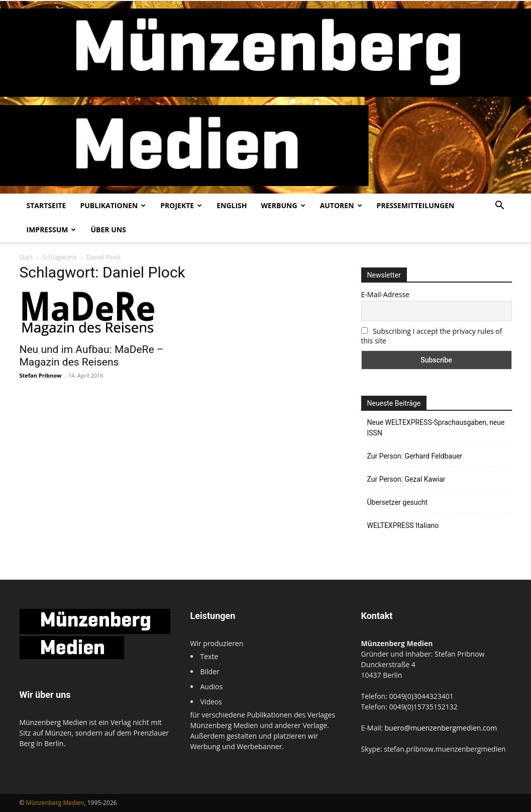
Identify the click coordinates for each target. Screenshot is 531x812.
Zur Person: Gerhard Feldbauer (415, 456)
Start (26, 257)
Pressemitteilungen (416, 205)
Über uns (108, 230)
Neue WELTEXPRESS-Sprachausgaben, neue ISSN (436, 428)
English (232, 205)
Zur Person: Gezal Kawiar (406, 479)
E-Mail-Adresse (385, 294)
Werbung (283, 205)
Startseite (46, 205)
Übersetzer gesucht (398, 502)
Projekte (181, 205)
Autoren (341, 205)
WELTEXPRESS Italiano (403, 525)
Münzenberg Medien (55, 803)
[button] (500, 206)
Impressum (51, 230)
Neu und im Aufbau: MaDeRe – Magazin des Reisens (92, 356)
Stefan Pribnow (41, 375)
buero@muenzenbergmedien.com (441, 728)
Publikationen (113, 205)
